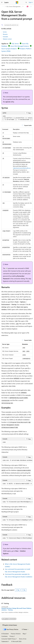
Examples (5, 37)
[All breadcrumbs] (3, 7)
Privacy (12, 636)
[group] (17, 118)
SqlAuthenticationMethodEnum (22, 168)
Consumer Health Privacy (8, 639)
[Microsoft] (17, 2)
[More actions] (31, 7)
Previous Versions (16, 634)
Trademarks (5, 641)
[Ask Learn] (28, 7)
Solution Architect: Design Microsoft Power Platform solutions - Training (16, 609)
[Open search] (26, 2)
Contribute (4, 636)
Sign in (31, 2)
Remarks (5, 34)
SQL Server (15, 43)
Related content (7, 39)
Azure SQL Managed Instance (20, 46)
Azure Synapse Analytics (9, 49)
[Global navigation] (2, 2)
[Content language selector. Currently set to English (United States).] (10, 625)
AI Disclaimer (5, 634)
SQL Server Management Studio (14, 6)
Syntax (5, 32)
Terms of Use (23, 639)
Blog (24, 634)
